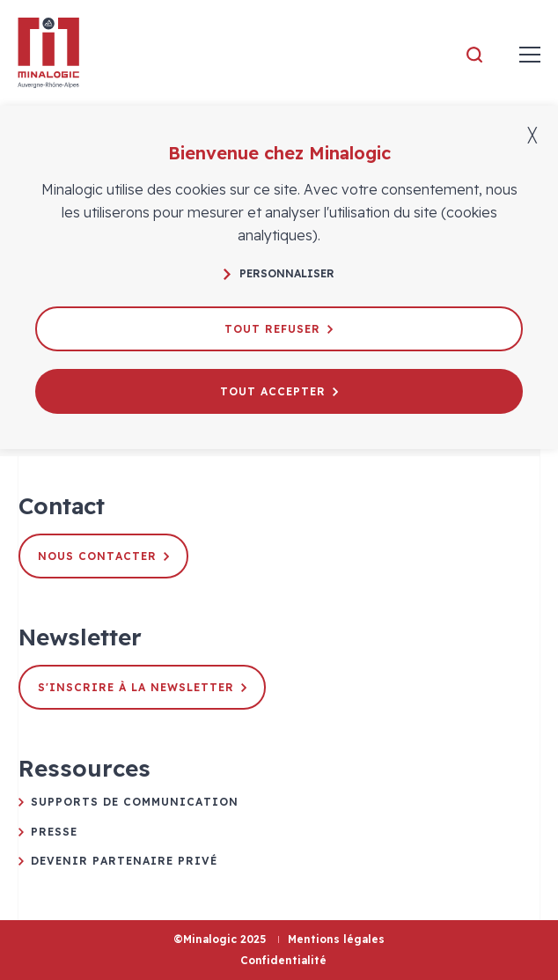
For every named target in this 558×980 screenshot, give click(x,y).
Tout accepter (279, 391)
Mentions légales (336, 939)
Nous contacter (103, 556)
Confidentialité (283, 960)
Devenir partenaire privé (124, 861)
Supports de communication (135, 802)
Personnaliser (279, 273)
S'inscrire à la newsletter (142, 687)
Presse (54, 832)
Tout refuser (279, 329)
